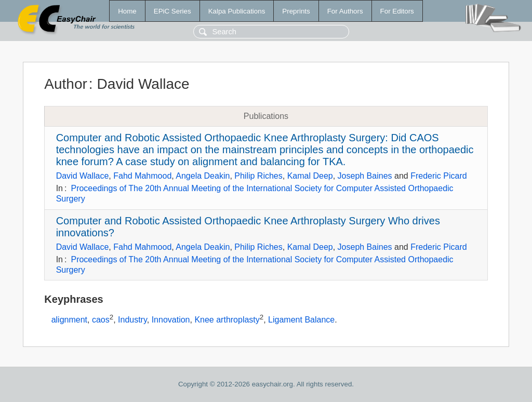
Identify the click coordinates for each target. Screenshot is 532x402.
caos (101, 320)
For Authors (345, 11)
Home (127, 11)
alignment (69, 320)
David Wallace (83, 176)
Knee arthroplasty (227, 320)
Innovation (171, 320)
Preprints (296, 11)
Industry (132, 320)
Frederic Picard (438, 176)
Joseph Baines (365, 176)
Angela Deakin (203, 176)
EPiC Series (172, 11)
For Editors (397, 11)
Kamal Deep (310, 176)
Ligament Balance (301, 320)
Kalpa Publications (237, 11)
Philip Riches (258, 176)
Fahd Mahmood (142, 176)
